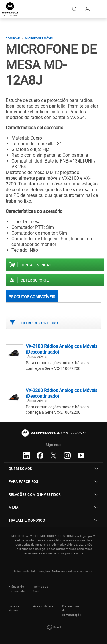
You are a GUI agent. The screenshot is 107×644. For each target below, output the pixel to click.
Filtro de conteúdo (39, 323)
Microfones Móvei (39, 38)
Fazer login (87, 9)
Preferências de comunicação (72, 610)
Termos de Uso (41, 589)
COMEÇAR (13, 38)
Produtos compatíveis (32, 297)
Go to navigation (100, 9)
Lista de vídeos (14, 608)
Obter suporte (35, 280)
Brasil (53, 627)
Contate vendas (36, 265)
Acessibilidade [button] (43, 606)
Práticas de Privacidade (17, 589)
